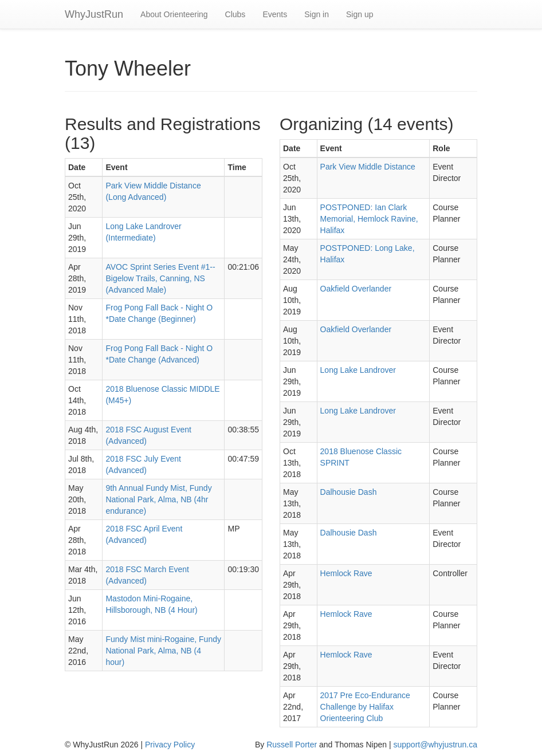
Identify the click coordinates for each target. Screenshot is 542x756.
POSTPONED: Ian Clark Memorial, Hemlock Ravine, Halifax (369, 219)
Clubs (235, 14)
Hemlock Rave (346, 573)
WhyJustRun (94, 14)
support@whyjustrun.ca (435, 745)
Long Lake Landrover (358, 370)
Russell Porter (292, 745)
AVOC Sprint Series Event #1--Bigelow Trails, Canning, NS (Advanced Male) (160, 278)
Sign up (360, 14)
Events (275, 14)
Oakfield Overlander (356, 289)
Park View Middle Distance (368, 167)
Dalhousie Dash (349, 492)
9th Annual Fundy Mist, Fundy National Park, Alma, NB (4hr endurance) (158, 499)
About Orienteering (174, 14)
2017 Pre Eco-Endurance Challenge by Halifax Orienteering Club (365, 707)
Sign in (317, 14)
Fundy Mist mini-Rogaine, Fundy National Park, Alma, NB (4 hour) (163, 651)
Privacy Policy (170, 745)
